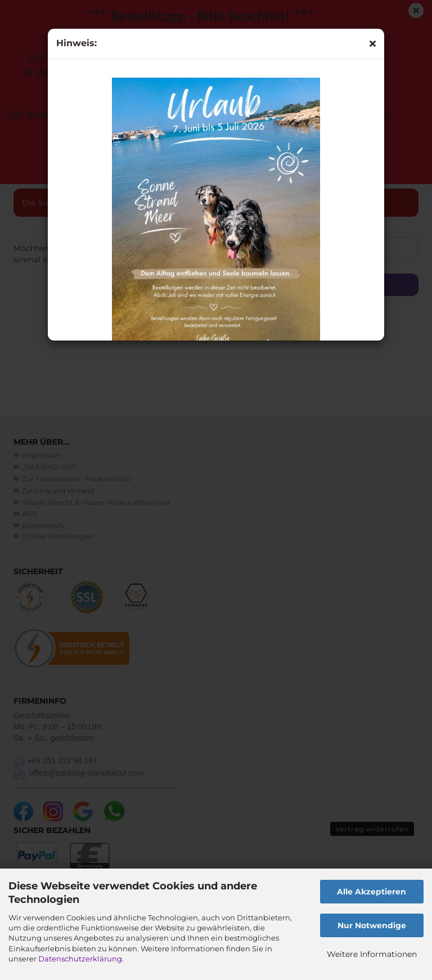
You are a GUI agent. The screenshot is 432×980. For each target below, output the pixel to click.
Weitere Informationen (372, 954)
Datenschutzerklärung (80, 959)
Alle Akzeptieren (372, 892)
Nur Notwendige (372, 925)
